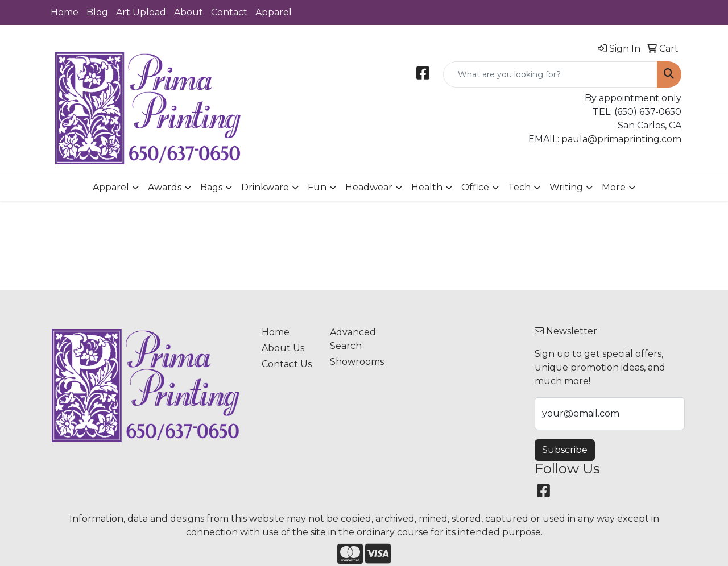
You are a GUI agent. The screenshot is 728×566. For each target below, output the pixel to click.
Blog (97, 12)
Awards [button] (165, 187)
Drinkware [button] (265, 187)
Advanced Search (353, 339)
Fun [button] (317, 187)
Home (65, 12)
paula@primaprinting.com (621, 139)
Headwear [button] (369, 187)
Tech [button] (519, 187)
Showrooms (357, 362)
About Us (283, 348)
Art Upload (141, 12)
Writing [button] (566, 187)
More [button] (614, 187)
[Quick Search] (550, 74)
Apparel (274, 12)
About (189, 12)
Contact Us (287, 364)
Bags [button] (211, 187)
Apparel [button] (111, 187)
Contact (229, 12)
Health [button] (427, 187)
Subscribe (565, 450)
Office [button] (475, 187)
